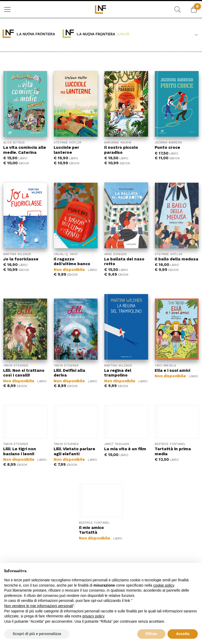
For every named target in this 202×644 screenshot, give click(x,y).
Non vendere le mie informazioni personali (39, 606)
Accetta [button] (183, 634)
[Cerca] (178, 9)
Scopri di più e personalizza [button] (37, 634)
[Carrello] (194, 9)
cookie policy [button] (164, 585)
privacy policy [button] (93, 616)
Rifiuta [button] (151, 634)
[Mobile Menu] (7, 9)
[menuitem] (7, 9)
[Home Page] (101, 9)
